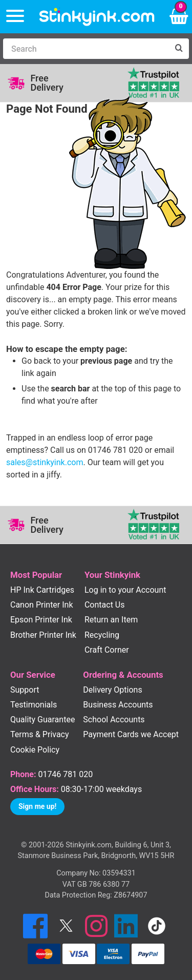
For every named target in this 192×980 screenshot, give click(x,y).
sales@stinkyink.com (45, 462)
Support (25, 690)
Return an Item (111, 620)
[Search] (86, 49)
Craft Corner (107, 650)
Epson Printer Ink (41, 620)
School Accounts (114, 720)
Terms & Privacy (40, 734)
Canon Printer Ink (42, 605)
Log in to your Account (125, 590)
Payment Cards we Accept (131, 734)
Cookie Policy (35, 750)
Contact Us (105, 605)
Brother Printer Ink (43, 635)
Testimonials (34, 705)
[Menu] (15, 17)
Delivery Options (112, 690)
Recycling (102, 635)
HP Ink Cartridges (42, 590)
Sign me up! (37, 806)
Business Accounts (118, 705)
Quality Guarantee (42, 720)
